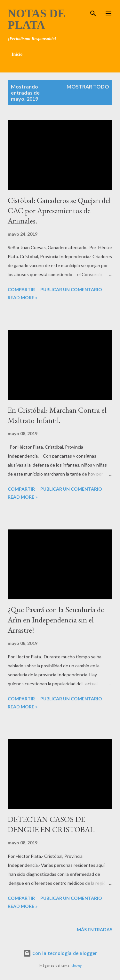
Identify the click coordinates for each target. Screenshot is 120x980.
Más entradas (95, 929)
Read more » (23, 297)
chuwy (76, 966)
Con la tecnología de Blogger (60, 953)
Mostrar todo (88, 86)
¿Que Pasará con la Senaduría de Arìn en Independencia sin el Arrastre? (56, 620)
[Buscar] (93, 12)
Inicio (17, 54)
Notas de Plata (36, 19)
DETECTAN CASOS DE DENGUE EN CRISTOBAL (51, 824)
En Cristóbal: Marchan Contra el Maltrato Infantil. (57, 415)
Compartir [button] (21, 289)
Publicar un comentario (71, 289)
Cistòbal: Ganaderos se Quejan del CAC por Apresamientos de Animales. (59, 211)
